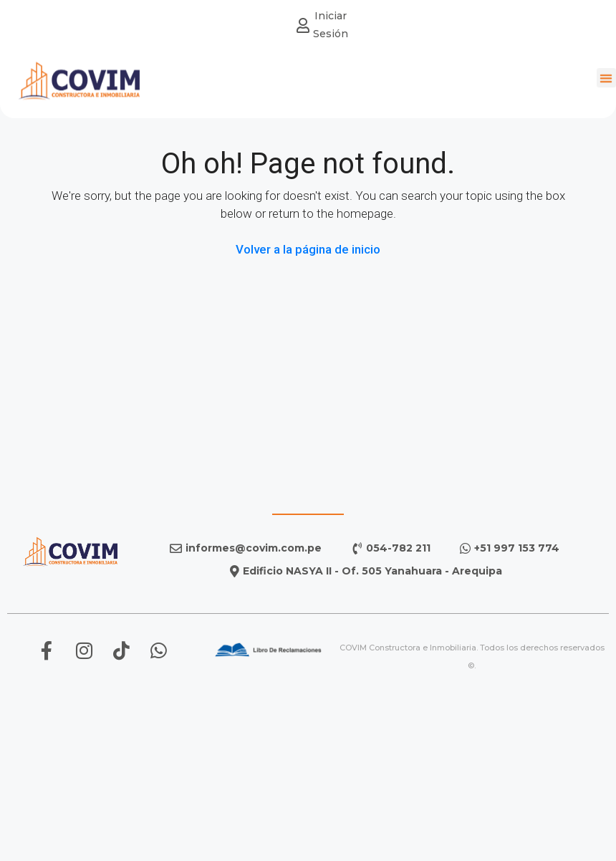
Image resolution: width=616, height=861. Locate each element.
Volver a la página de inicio (308, 249)
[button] (606, 76)
